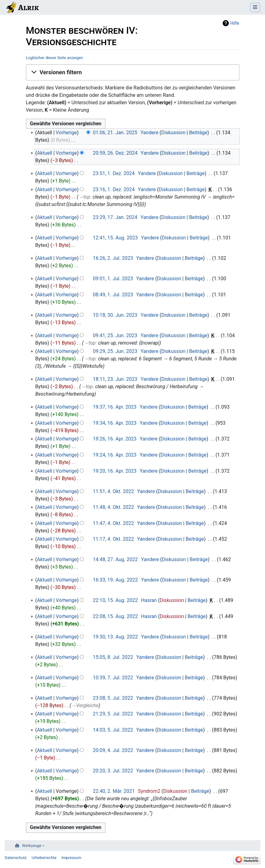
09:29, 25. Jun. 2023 (115, 351)
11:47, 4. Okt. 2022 (113, 523)
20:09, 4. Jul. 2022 (113, 750)
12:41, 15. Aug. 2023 (115, 238)
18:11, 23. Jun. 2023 (115, 379)
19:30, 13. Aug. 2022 (115, 637)
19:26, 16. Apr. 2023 (115, 439)
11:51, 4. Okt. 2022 (113, 491)
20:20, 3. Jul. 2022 (113, 771)
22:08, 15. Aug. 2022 (115, 616)
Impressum (71, 858)
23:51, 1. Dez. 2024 (114, 173)
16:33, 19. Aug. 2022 (115, 580)
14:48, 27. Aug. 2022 (115, 559)
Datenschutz (16, 858)
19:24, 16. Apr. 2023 (115, 455)
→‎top (84, 197)
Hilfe (235, 23)
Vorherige (66, 133)
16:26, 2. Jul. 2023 (113, 258)
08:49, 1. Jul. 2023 (113, 295)
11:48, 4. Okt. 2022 (113, 507)
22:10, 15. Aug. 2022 (115, 600)
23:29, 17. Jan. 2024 (115, 217)
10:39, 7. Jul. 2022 (113, 678)
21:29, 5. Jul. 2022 (113, 714)
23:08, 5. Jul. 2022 (113, 698)
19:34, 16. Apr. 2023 (115, 423)
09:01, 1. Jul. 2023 (113, 279)
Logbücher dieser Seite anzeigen (55, 58)
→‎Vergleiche (85, 705)
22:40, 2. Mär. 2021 (114, 791)
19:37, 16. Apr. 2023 (115, 407)
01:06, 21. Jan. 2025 (115, 133)
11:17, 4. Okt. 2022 (113, 539)
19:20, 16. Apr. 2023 (115, 471)
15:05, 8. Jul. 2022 (113, 657)
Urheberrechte (44, 858)
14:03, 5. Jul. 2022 (113, 730)
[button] (133, 72)
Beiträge (198, 133)
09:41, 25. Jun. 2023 (115, 335)
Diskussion (173, 133)
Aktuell (45, 153)
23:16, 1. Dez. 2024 (114, 189)
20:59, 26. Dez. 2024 (115, 153)
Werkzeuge (32, 846)
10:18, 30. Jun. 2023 (115, 315)
